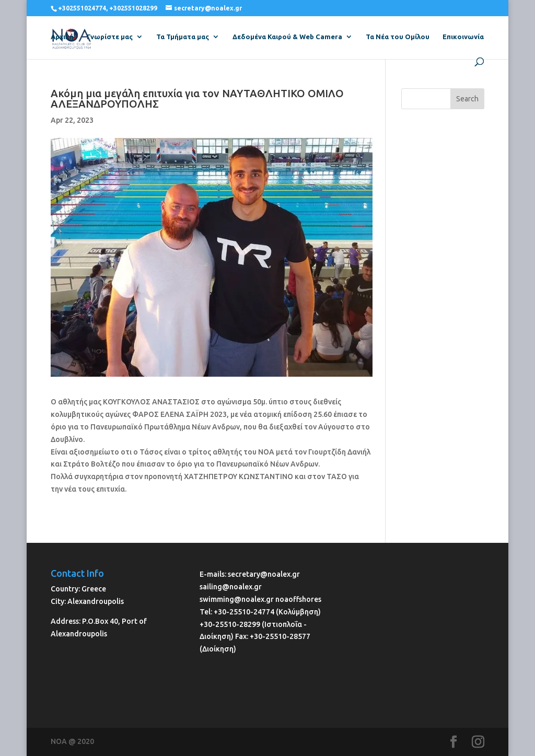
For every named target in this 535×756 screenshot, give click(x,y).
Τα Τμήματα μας (183, 37)
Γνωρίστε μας (110, 37)
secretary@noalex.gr (264, 574)
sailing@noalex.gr (231, 587)
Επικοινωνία (463, 37)
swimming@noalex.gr (237, 599)
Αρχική (62, 37)
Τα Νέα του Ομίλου (398, 37)
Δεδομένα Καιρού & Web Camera (287, 37)
